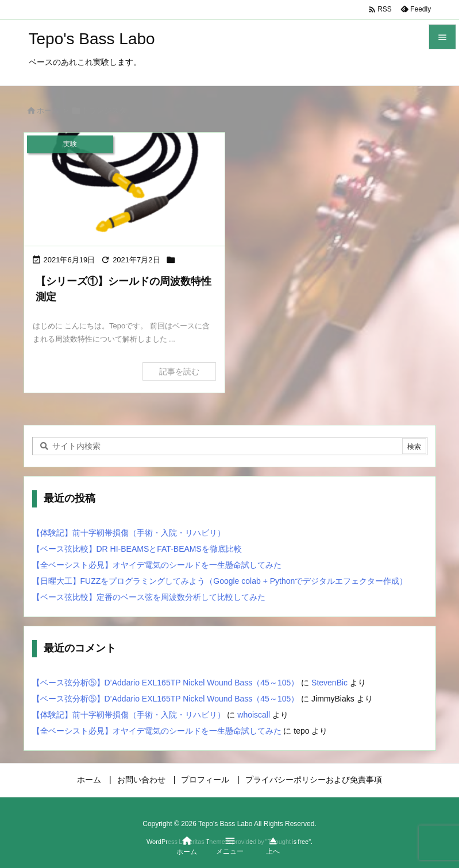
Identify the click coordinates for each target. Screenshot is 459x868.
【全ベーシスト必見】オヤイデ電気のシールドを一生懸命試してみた (157, 565)
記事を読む (179, 371)
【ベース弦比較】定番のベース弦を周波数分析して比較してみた (149, 597)
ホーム (48, 111)
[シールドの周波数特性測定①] (125, 189)
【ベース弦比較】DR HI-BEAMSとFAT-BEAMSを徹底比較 (137, 549)
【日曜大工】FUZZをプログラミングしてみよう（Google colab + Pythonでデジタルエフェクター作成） (220, 581)
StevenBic (329, 683)
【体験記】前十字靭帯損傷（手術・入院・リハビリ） (129, 533)
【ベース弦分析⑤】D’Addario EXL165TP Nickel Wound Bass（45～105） (166, 683)
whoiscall (254, 715)
